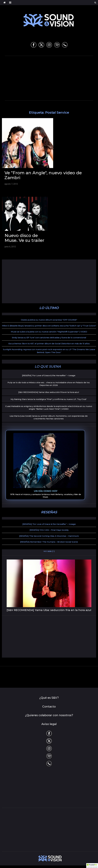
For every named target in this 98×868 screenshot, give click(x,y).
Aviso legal (49, 724)
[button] (92, 866)
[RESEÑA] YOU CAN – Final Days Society (49, 530)
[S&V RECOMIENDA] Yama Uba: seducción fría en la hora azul (49, 392)
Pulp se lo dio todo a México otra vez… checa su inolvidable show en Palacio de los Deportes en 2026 (49, 384)
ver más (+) (49, 551)
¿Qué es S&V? (49, 698)
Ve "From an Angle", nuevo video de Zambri (43, 175)
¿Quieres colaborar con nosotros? (49, 715)
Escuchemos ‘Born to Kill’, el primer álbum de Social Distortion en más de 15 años (49, 344)
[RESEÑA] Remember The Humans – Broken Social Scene (49, 542)
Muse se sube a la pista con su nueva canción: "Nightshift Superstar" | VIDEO (49, 332)
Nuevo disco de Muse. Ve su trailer (24, 238)
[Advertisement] (51, 78)
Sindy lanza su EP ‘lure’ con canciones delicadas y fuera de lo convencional (49, 338)
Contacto (49, 707)
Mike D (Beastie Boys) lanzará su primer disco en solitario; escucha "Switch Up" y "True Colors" (49, 326)
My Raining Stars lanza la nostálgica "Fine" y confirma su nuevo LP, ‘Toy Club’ (49, 399)
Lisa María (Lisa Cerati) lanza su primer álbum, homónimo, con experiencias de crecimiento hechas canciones (49, 417)
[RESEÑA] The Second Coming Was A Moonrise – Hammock (49, 536)
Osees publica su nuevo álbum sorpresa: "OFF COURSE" (49, 320)
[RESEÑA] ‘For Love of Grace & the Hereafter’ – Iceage (49, 375)
